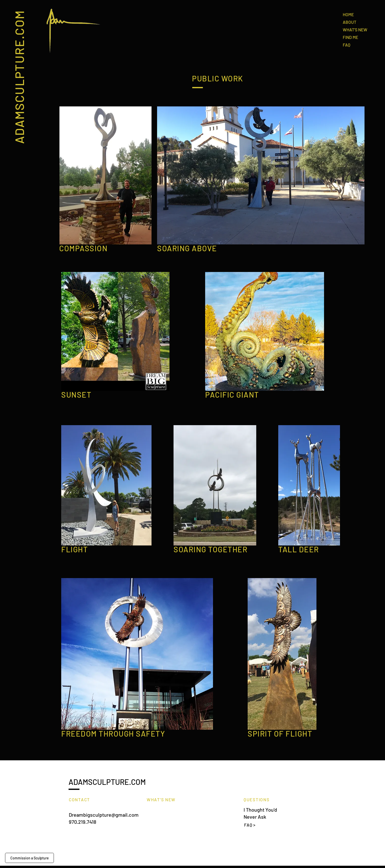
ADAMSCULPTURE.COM (19, 77)
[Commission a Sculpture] (29, 858)
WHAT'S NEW (355, 30)
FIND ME (350, 37)
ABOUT (350, 22)
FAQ (347, 45)
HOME (348, 14)
